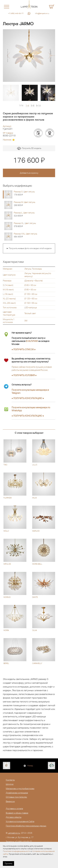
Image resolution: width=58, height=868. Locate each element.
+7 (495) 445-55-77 (16, 13)
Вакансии (10, 801)
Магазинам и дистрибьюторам (20, 788)
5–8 (33, 106)
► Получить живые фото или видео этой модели (29, 248)
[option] (29, 56)
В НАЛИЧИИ (32, 341)
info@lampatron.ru (42, 13)
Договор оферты (14, 817)
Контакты (10, 780)
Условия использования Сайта (20, 821)
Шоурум (10, 784)
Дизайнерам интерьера (17, 793)
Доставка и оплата (14, 809)
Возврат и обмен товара (17, 813)
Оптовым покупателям (16, 797)
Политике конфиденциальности (17, 851)
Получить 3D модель (29, 148)
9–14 (38, 106)
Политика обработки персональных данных (26, 826)
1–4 (27, 106)
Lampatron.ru (14, 833)
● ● (28, 398)
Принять (8, 863)
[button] (8, 56)
